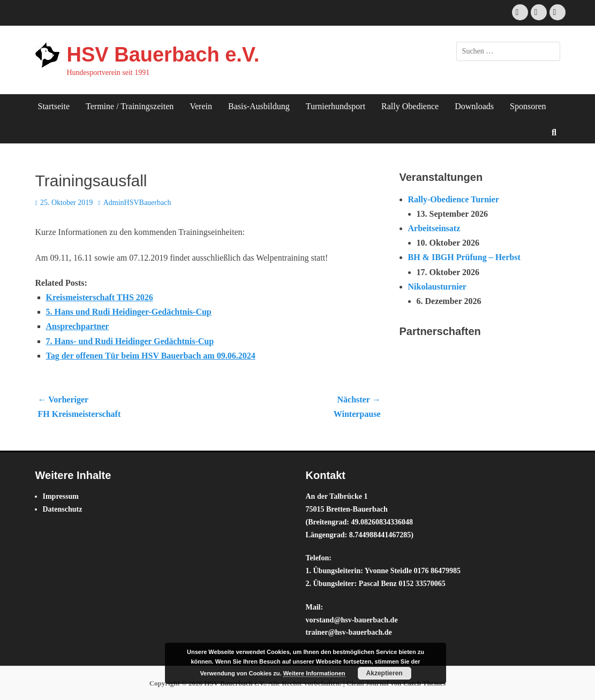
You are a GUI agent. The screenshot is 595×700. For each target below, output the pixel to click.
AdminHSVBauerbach (137, 203)
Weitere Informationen (314, 673)
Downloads (474, 106)
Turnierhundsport (336, 106)
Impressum (61, 496)
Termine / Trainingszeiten (130, 106)
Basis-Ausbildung (259, 106)
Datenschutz (63, 509)
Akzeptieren (385, 673)
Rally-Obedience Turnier (454, 199)
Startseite (54, 106)
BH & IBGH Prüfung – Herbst (464, 257)
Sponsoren (528, 106)
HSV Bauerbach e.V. (163, 55)
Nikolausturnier (437, 287)
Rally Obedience (410, 106)
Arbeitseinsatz (434, 228)
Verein (201, 106)
